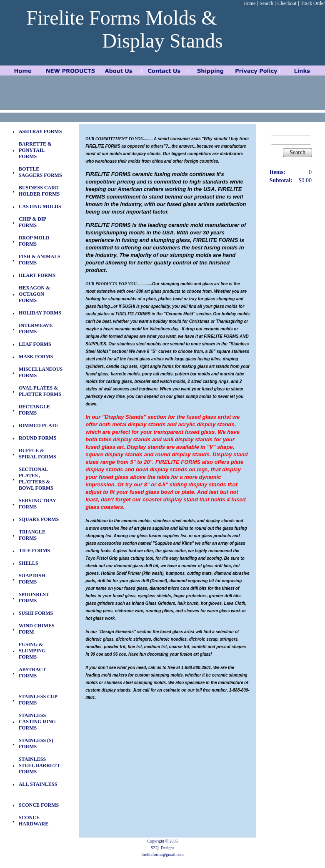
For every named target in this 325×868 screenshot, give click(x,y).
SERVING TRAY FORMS (37, 504)
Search (266, 3)
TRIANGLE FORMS (32, 535)
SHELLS (29, 563)
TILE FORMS (34, 551)
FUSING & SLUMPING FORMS (32, 651)
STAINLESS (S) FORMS (36, 743)
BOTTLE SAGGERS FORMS (40, 172)
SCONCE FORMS (39, 805)
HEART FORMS (37, 275)
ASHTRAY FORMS (40, 131)
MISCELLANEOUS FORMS (41, 372)
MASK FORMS (36, 357)
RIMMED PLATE (39, 425)
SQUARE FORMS (39, 519)
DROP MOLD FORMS (34, 241)
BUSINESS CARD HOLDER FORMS (39, 191)
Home (249, 3)
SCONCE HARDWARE (34, 821)
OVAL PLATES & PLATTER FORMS (40, 391)
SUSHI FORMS (36, 613)
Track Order (313, 3)
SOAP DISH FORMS (32, 579)
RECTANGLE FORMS (34, 410)
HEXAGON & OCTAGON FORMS (34, 294)
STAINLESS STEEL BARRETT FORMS (39, 765)
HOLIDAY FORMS (40, 313)
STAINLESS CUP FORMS (38, 700)
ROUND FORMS (37, 438)
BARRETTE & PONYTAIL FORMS (35, 150)
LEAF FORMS (35, 344)
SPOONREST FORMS (34, 598)
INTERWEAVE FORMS (36, 328)
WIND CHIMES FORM (37, 629)
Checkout (287, 3)
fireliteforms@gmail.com (162, 854)
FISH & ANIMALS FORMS (40, 260)
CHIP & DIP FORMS (32, 222)
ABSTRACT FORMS (32, 673)
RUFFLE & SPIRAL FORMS (37, 454)
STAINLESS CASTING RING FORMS (37, 722)
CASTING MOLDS (40, 206)
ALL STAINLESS (38, 784)
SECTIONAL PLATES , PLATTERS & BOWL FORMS (36, 479)
